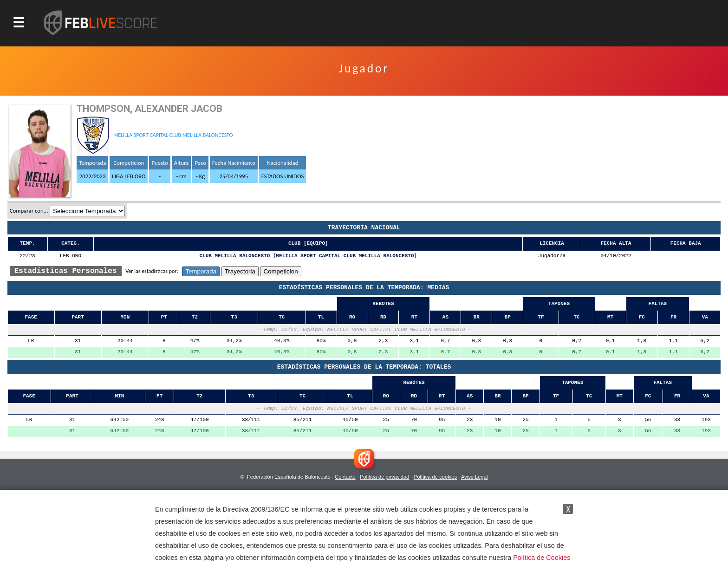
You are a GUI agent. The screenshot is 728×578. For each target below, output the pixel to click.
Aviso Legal (474, 477)
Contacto (345, 477)
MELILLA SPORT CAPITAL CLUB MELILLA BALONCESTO (173, 135)
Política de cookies (435, 477)
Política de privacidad (384, 477)
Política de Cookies (542, 558)
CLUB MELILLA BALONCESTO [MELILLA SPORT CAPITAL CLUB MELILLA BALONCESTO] (309, 256)
